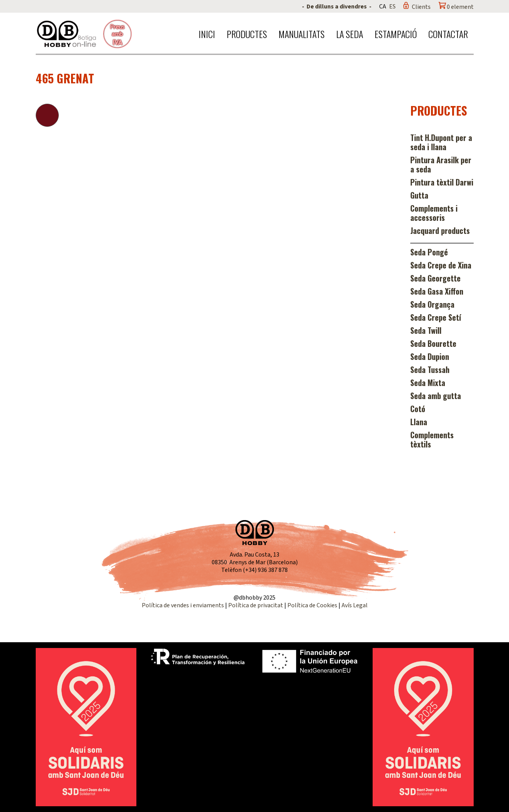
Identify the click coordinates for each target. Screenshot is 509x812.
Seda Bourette (433, 343)
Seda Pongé (429, 252)
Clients (421, 7)
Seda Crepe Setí (436, 317)
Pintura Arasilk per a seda (441, 164)
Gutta (419, 195)
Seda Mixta (428, 383)
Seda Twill (426, 330)
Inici (207, 34)
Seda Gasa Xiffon (437, 291)
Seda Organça (432, 304)
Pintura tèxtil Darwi (442, 182)
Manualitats (302, 34)
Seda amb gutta (436, 396)
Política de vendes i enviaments (183, 605)
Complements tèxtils (432, 439)
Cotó (418, 409)
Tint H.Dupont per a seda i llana (441, 142)
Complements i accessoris (434, 213)
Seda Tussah (430, 370)
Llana (419, 422)
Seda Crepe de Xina (441, 265)
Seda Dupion (430, 356)
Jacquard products (440, 230)
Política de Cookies (312, 605)
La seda (350, 34)
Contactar (448, 34)
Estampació (396, 34)
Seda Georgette (435, 278)
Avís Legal (355, 605)
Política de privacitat (256, 605)
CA (383, 7)
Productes (247, 34)
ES (392, 7)
